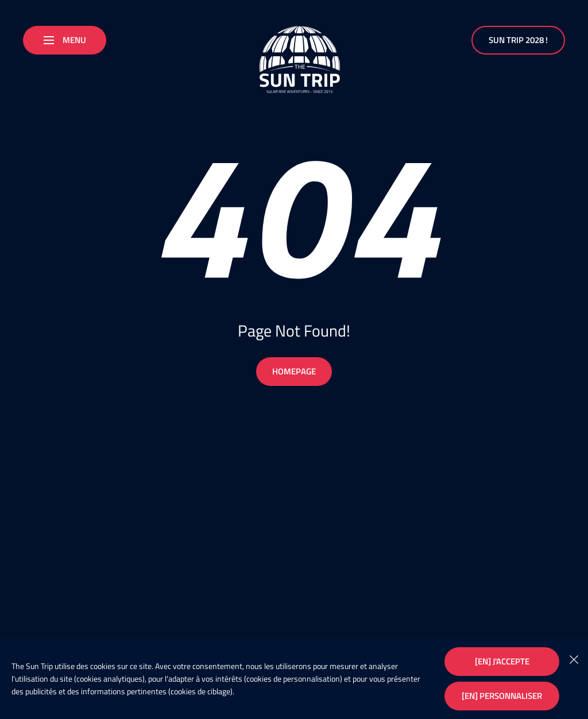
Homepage (294, 371)
